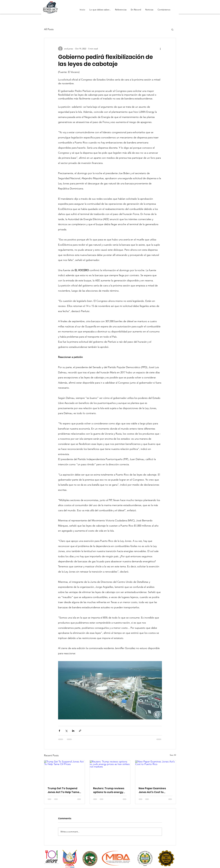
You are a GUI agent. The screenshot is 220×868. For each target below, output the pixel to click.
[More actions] (160, 49)
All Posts (49, 29)
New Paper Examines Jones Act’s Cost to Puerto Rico (152, 790)
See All (173, 755)
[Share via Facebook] (59, 731)
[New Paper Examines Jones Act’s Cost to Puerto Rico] (156, 772)
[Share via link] (80, 731)
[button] (172, 29)
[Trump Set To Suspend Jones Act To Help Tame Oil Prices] (64, 772)
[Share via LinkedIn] (73, 731)
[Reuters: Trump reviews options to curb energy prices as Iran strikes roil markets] (110, 772)
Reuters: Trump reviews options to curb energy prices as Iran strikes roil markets (109, 790)
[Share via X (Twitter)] (66, 731)
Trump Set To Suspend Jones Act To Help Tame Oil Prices (63, 790)
